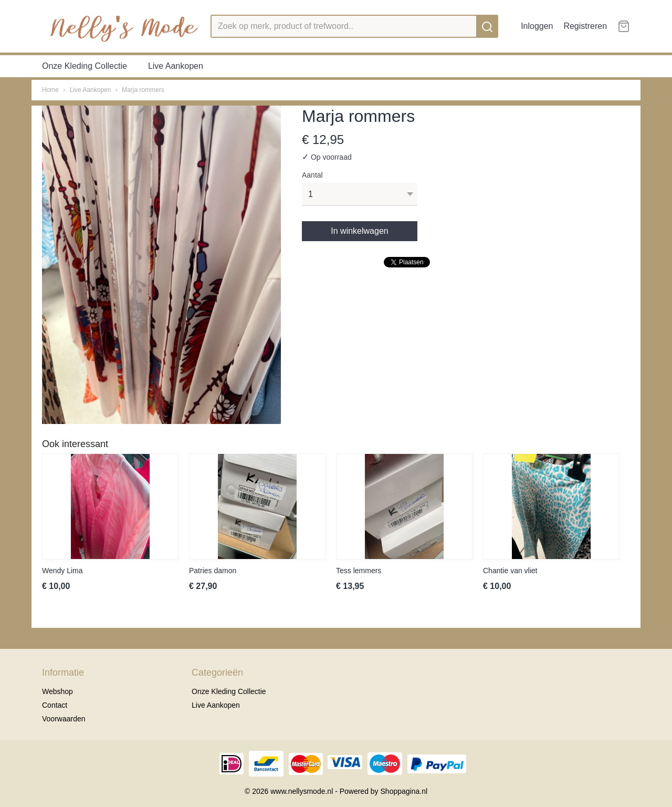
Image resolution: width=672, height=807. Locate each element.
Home (50, 90)
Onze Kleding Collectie (85, 66)
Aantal (312, 175)
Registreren (585, 26)
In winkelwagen (359, 231)
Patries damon (213, 571)
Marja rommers (143, 90)
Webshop (57, 691)
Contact (55, 705)
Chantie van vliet (510, 571)
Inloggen (537, 26)
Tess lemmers (359, 571)
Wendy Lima (62, 571)
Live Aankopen (176, 66)
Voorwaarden (64, 719)
